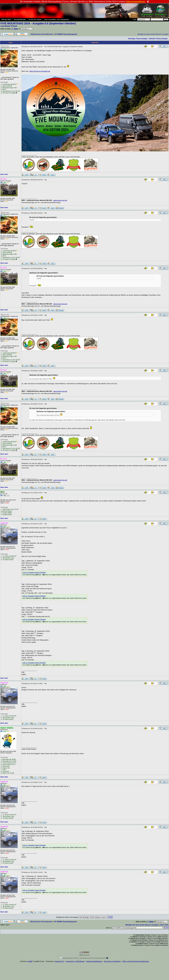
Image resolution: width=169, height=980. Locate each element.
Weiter (16, 29)
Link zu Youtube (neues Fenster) (34, 572)
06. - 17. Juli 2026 (160, 15)
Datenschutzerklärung (94, 961)
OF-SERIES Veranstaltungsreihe (66, 34)
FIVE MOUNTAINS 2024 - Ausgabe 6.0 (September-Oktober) (38, 23)
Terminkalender (20, 20)
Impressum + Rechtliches (75, 961)
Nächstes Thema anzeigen (158, 39)
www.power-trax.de (60, 200)
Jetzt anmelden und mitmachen (56, 20)
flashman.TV (60, 961)
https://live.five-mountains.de (40, 71)
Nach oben (4, 174)
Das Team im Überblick (112, 961)
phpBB (30, 961)
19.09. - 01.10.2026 (147, 15)
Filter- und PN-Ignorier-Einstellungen (136, 961)
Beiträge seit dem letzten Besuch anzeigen (153, 34)
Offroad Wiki (6, 20)
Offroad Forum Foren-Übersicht (42, 34)
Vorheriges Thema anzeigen (138, 39)
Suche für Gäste (35, 20)
